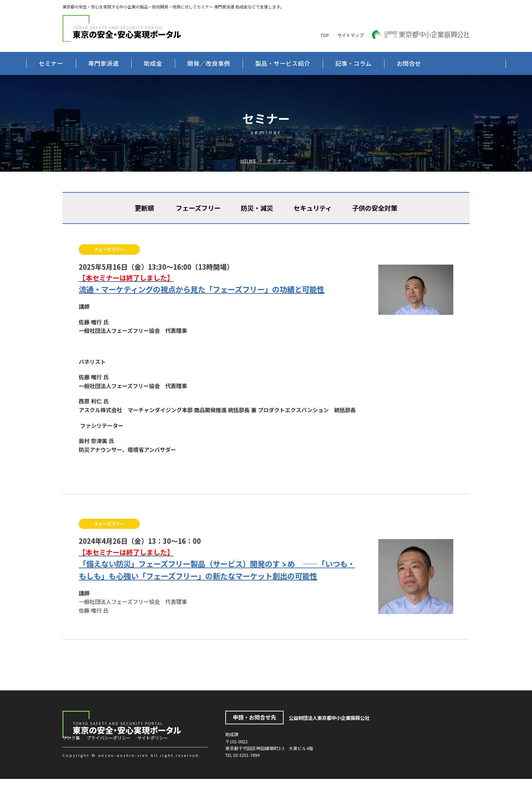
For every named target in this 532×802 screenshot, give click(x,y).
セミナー (87, 63)
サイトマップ (350, 35)
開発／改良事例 (245, 63)
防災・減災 (257, 231)
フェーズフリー (198, 231)
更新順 (144, 231)
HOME (249, 184)
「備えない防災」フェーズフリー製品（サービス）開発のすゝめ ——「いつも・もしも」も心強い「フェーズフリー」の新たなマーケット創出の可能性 (219, 587)
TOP (325, 35)
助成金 (189, 63)
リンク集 (71, 761)
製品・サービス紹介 (319, 63)
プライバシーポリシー (109, 761)
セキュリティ (313, 231)
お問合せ (87, 86)
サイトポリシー (153, 761)
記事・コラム (390, 63)
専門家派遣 (140, 63)
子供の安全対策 (375, 231)
